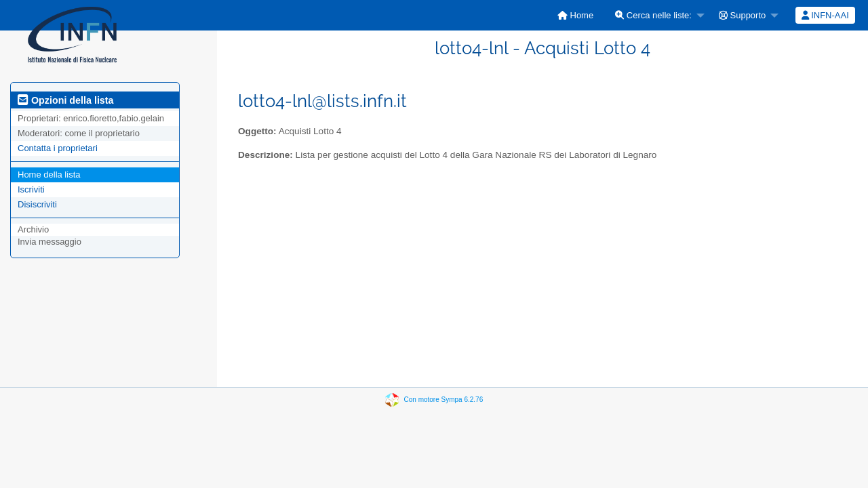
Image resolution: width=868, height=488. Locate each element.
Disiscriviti (37, 204)
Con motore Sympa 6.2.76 (444, 400)
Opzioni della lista (66, 100)
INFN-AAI (825, 15)
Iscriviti (31, 189)
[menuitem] (575, 15)
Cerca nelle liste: (653, 15)
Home (575, 15)
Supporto (742, 15)
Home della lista (49, 175)
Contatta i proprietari (58, 148)
